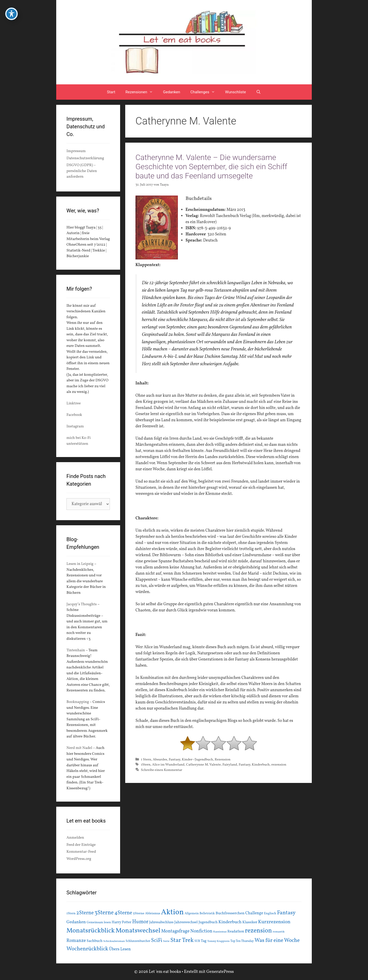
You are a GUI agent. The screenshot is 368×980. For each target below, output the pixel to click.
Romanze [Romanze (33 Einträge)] (76, 941)
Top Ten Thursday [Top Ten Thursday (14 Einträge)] (242, 941)
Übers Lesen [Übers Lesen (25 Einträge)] (120, 949)
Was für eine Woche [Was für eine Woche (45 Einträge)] (277, 941)
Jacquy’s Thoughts (82, 604)
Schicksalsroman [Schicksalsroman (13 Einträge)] (114, 941)
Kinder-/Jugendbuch (197, 760)
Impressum (76, 151)
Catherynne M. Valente (203, 765)
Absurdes (160, 760)
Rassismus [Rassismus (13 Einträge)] (220, 932)
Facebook (74, 415)
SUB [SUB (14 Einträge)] (197, 941)
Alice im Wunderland (168, 765)
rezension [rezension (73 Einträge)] (258, 931)
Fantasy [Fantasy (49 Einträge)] (286, 913)
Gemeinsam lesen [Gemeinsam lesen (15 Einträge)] (99, 922)
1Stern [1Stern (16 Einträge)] (71, 914)
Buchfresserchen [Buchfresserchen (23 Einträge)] (230, 913)
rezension (279, 765)
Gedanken (172, 92)
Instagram (75, 426)
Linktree (74, 403)
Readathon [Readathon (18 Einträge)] (236, 932)
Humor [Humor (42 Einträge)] (140, 922)
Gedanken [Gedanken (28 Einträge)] (76, 922)
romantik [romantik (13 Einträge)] (279, 932)
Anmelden (75, 838)
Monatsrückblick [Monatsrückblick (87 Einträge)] (91, 931)
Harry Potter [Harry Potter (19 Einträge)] (122, 922)
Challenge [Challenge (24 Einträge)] (254, 913)
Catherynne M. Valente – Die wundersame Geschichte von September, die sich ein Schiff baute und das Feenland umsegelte (211, 167)
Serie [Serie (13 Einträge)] (166, 941)
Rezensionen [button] (142, 92)
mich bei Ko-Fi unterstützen (79, 441)
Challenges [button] (205, 92)
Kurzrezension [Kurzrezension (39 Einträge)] (274, 922)
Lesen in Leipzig (80, 564)
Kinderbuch (261, 765)
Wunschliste (235, 92)
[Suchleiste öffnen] (258, 92)
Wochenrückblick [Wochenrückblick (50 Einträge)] (87, 949)
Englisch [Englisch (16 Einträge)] (270, 914)
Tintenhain (76, 650)
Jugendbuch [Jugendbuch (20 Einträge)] (208, 922)
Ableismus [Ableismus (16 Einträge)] (153, 914)
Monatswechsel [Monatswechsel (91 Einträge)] (138, 931)
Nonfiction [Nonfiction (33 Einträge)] (201, 931)
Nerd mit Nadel (79, 748)
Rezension (223, 760)
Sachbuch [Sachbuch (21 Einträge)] (95, 941)
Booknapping (78, 702)
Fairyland (230, 765)
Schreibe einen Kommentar (162, 770)
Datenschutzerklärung (85, 158)
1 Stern (146, 760)
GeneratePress (220, 972)
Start (111, 92)
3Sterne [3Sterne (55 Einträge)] (104, 913)
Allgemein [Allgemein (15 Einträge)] (192, 913)
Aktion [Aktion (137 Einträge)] (172, 912)
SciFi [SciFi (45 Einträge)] (157, 941)
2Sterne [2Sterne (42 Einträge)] (85, 913)
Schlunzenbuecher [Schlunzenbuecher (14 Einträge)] (138, 941)
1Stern (146, 765)
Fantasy (174, 760)
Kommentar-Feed (81, 852)
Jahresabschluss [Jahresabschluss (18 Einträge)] (162, 922)
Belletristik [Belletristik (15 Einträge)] (207, 913)
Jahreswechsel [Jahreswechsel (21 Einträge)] (186, 922)
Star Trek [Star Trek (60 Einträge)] (182, 940)
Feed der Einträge (81, 845)
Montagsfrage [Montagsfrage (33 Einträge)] (175, 931)
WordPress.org (79, 859)
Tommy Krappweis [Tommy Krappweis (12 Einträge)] (218, 941)
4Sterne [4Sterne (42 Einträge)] (123, 913)
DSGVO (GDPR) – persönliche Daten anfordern (82, 171)
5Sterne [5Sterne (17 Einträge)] (139, 913)
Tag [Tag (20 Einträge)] (204, 941)
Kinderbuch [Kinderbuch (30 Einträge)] (230, 922)
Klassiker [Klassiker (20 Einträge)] (250, 922)
